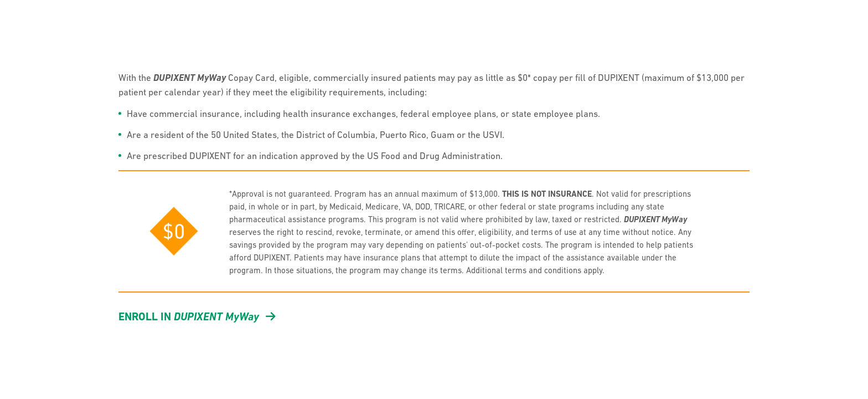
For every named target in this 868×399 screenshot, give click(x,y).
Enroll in (197, 316)
